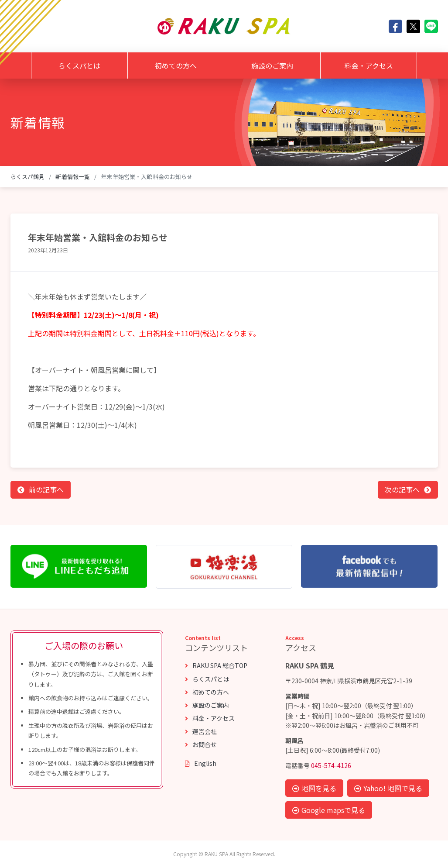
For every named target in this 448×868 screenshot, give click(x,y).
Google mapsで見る (329, 810)
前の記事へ (46, 489)
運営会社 (201, 731)
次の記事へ (402, 489)
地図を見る (314, 788)
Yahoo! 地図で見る (388, 788)
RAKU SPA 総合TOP (216, 665)
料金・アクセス (369, 65)
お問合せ (201, 744)
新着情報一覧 (73, 177)
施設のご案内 (272, 65)
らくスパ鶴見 (28, 177)
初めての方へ (176, 65)
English (201, 763)
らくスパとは (79, 65)
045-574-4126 (331, 765)
